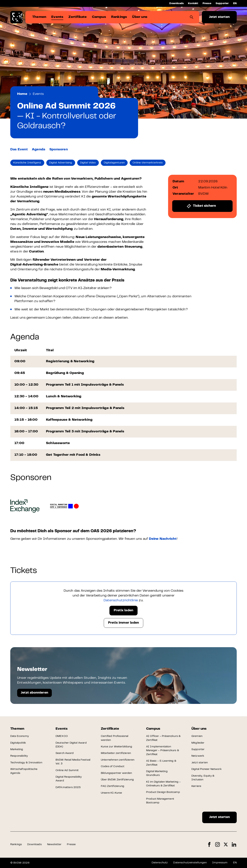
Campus (153, 729)
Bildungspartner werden (116, 773)
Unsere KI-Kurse (111, 793)
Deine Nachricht (163, 539)
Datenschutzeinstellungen (190, 863)
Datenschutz (160, 863)
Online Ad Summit (67, 770)
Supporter (222, 4)
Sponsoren (59, 150)
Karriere (196, 786)
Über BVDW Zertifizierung (117, 780)
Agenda (39, 150)
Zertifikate (110, 729)
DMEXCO (62, 736)
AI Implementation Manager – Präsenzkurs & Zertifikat (163, 751)
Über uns (199, 729)
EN (235, 4)
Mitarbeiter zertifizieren (116, 753)
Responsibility (19, 756)
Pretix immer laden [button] (123, 623)
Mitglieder (198, 743)
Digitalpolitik (18, 743)
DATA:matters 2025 (68, 787)
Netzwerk (198, 756)
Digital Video (88, 163)
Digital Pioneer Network (207, 769)
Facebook (209, 845)
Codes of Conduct (113, 766)
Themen (17, 729)
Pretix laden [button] (123, 610)
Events (38, 94)
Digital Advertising (61, 163)
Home (22, 94)
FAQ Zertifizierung (113, 786)
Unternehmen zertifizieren (118, 760)
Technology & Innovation (26, 763)
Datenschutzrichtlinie (121, 601)
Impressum (220, 863)
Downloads (177, 4)
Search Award (65, 753)
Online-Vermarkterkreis (148, 163)
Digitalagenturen (114, 163)
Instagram (217, 845)
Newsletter (54, 844)
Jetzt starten (219, 17)
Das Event (19, 150)
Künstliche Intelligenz (27, 163)
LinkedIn (234, 845)
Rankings (16, 844)
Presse (207, 4)
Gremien (197, 736)
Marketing (17, 749)
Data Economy (20, 736)
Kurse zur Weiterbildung (116, 747)
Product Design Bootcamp (163, 792)
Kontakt (193, 4)
